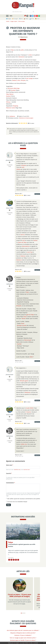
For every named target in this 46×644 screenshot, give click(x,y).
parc (27, 78)
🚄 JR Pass (32, 19)
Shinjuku (23, 80)
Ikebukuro (19, 260)
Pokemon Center (11, 108)
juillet (22, 50)
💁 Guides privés (39, 19)
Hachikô (19, 344)
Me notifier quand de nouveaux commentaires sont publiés (24, 499)
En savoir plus (35, 643)
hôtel (27, 292)
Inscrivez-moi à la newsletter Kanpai (17, 502)
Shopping (15, 106)
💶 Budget (9, 19)
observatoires (26, 246)
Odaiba (18, 169)
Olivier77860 (10, 208)
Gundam (13, 90)
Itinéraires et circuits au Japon (26, 118)
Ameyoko (19, 306)
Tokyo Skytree (10, 94)
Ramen (24, 318)
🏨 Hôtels (26, 19)
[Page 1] (21, 613)
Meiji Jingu (17, 88)
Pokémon (23, 256)
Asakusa (14, 80)
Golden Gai (24, 444)
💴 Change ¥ (15, 19)
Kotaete (8, 21)
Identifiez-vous (17, 470)
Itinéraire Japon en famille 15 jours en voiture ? (23, 640)
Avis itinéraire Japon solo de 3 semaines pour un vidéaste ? (23, 630)
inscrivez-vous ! (27, 470)
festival (35, 240)
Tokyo (12, 50)
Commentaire (11, 483)
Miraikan (19, 325)
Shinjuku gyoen (24, 381)
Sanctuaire (11, 88)
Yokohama (27, 392)
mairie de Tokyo (22, 242)
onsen (23, 323)
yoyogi (31, 78)
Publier (8, 505)
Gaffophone (12, 116)
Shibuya (8, 102)
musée (24, 325)
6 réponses (23, 37)
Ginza (25, 317)
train (23, 167)
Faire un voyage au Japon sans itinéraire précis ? (23, 638)
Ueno (19, 80)
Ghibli (31, 357)
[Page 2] (22, 613)
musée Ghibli (30, 408)
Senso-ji (23, 235)
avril (24, 240)
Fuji (31, 252)
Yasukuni (9, 96)
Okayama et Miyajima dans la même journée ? (23, 633)
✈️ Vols (21, 19)
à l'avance (28, 412)
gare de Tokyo (30, 315)
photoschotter (10, 160)
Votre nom (10, 465)
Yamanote (21, 57)
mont (28, 252)
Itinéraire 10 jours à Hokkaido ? (23, 635)
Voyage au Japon (14, 21)
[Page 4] (25, 613)
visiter (30, 55)
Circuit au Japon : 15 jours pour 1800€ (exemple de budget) (20, 595)
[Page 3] (24, 613)
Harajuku (24, 165)
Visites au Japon (21, 21)
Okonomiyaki (28, 340)
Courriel (9, 473)
